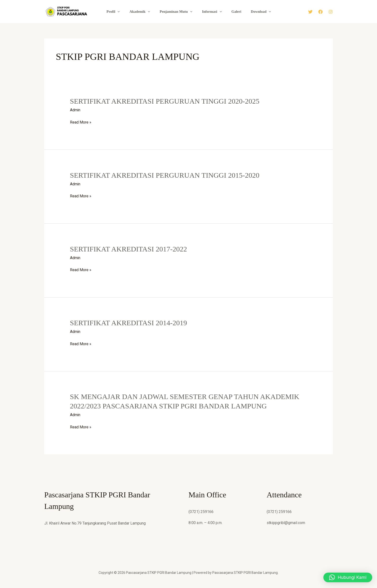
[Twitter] (310, 12)
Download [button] (255, 12)
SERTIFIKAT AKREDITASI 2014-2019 (129, 322)
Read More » (81, 122)
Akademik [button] (143, 12)
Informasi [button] (210, 12)
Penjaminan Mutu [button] (177, 12)
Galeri (232, 12)
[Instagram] (331, 12)
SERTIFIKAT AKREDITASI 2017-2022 (129, 249)
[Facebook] (320, 12)
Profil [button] (119, 12)
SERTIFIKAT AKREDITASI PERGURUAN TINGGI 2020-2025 (165, 101)
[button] (123, 12)
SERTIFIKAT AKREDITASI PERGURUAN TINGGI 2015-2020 (165, 175)
